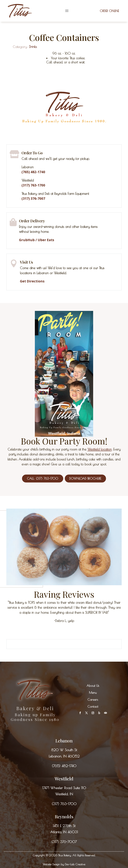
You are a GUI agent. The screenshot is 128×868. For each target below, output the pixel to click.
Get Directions (32, 281)
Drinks (33, 47)
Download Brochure (85, 478)
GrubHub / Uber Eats (37, 240)
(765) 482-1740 (64, 766)
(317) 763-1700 (64, 804)
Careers (93, 700)
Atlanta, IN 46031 (64, 832)
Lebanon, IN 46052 (64, 756)
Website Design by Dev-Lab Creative (64, 864)
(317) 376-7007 (33, 198)
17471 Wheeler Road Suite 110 (64, 788)
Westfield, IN (64, 794)
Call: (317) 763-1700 (43, 478)
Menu (93, 693)
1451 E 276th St (64, 826)
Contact (93, 706)
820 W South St (64, 750)
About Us (93, 686)
